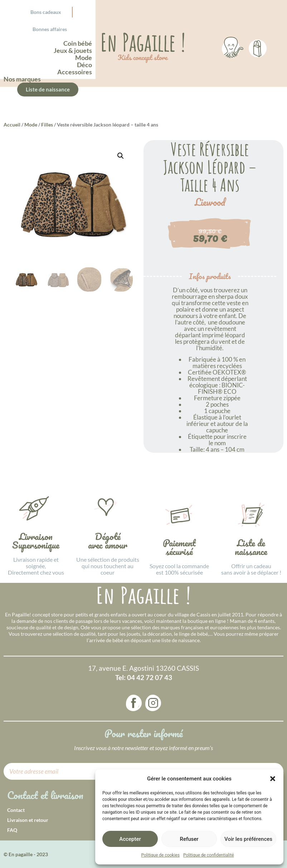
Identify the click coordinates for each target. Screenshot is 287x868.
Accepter (130, 839)
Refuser (189, 839)
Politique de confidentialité (209, 855)
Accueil (12, 125)
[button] (273, 779)
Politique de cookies (160, 855)
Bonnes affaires (50, 29)
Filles (47, 125)
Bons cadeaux (46, 12)
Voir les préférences (248, 839)
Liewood (210, 202)
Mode (31, 125)
